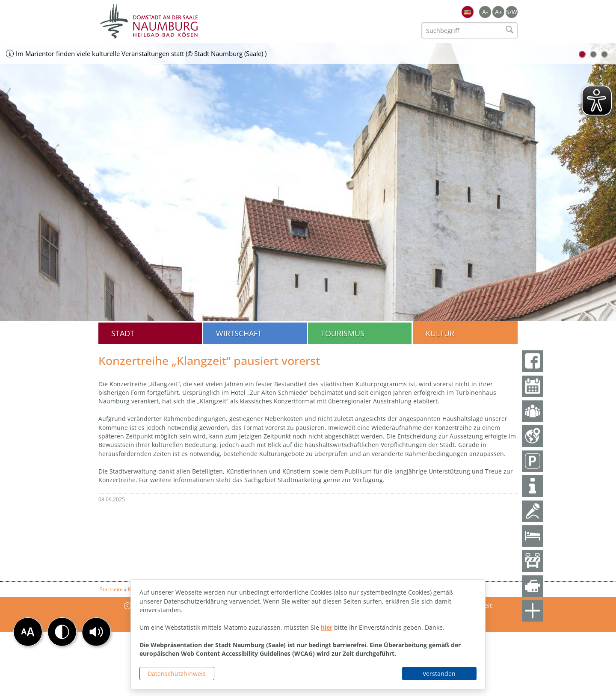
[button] (96, 632)
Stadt (123, 333)
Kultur (440, 333)
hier (327, 627)
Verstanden (439, 674)
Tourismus (343, 333)
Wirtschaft (239, 333)
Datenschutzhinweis (177, 674)
